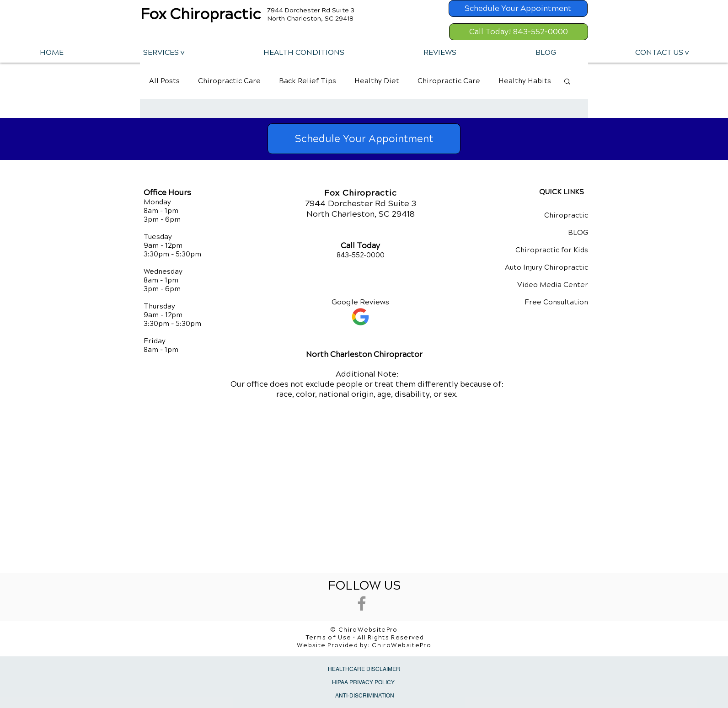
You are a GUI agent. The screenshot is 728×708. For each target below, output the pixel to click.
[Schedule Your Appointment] (518, 8)
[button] (163, 52)
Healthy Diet (377, 81)
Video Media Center (553, 285)
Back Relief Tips (308, 81)
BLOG (578, 233)
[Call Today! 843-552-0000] (519, 32)
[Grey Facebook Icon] (362, 603)
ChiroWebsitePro (401, 645)
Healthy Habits (525, 81)
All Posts (164, 81)
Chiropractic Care (229, 81)
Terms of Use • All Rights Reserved (365, 638)
